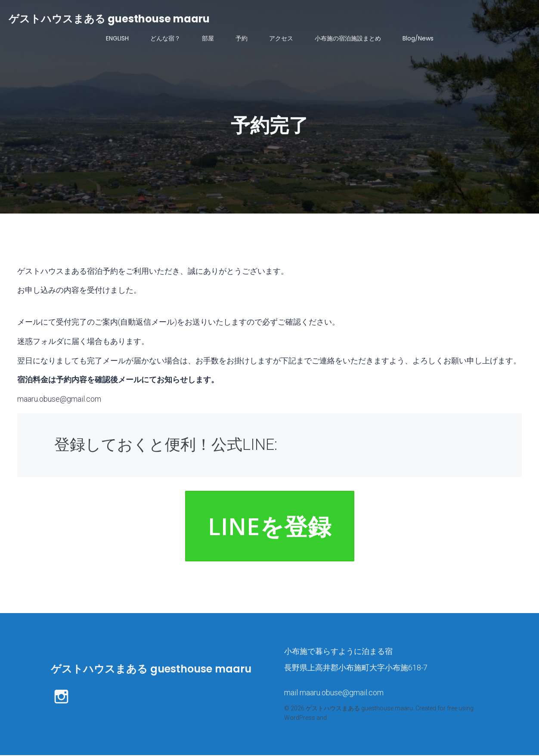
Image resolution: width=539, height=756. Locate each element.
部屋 (208, 39)
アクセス (281, 39)
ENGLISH (117, 39)
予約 (242, 39)
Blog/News (418, 39)
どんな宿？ (165, 39)
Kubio (336, 719)
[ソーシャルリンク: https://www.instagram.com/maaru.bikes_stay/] (65, 697)
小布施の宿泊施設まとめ (348, 39)
